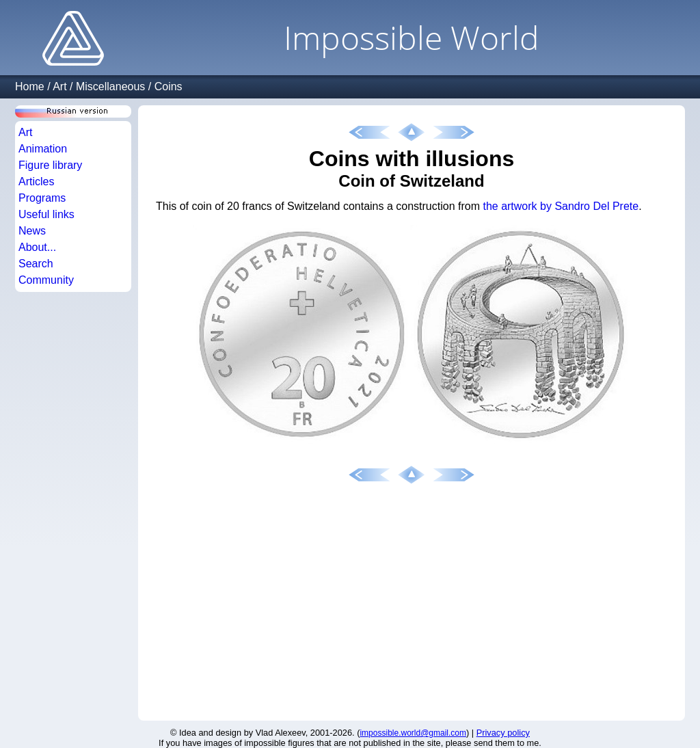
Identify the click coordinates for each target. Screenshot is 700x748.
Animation (43, 149)
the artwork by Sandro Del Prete (561, 206)
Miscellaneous (110, 86)
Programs (42, 198)
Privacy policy (503, 733)
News (32, 231)
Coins (169, 86)
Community (46, 280)
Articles (36, 182)
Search (36, 264)
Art (59, 86)
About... (37, 247)
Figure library (50, 165)
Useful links (46, 214)
